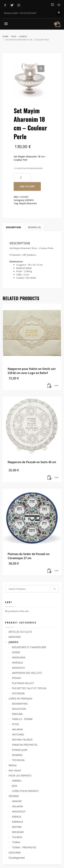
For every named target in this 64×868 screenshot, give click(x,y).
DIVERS (16, 652)
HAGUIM (17, 801)
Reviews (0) (34, 227)
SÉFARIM (14, 796)
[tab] (13, 227)
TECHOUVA (18, 760)
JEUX (15, 786)
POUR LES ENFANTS (20, 776)
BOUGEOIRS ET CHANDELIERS (29, 647)
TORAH (16, 842)
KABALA (17, 817)
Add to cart (27, 186)
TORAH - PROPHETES (24, 847)
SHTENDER (18, 693)
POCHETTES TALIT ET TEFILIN (29, 688)
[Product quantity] (22, 178)
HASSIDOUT (19, 811)
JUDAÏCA (30, 200)
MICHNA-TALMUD (22, 740)
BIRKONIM (15, 637)
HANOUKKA (19, 657)
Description (13, 227)
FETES (15, 724)
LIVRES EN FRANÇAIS (20, 698)
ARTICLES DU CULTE (20, 632)
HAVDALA (17, 663)
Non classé (15, 770)
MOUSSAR (18, 832)
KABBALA (17, 822)
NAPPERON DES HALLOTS (27, 673)
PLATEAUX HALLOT (23, 683)
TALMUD (17, 837)
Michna (13, 765)
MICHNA (17, 827)
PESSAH (16, 678)
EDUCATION (19, 709)
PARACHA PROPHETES (25, 745)
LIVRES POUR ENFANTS (25, 791)
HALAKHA (17, 729)
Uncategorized (17, 858)
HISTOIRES (18, 734)
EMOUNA (17, 714)
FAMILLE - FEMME (22, 719)
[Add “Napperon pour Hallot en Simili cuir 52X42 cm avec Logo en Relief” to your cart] (49, 386)
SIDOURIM (15, 853)
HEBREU (17, 781)
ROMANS (17, 755)
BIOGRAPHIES (20, 704)
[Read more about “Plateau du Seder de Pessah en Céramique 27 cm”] (49, 571)
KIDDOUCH (18, 668)
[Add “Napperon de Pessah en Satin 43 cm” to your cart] (49, 478)
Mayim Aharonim (28, 203)
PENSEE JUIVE (20, 750)
